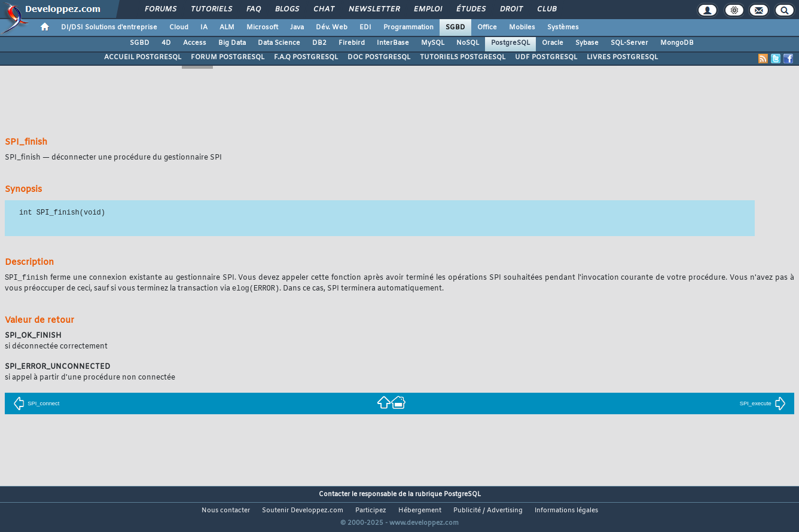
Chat (323, 10)
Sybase (587, 43)
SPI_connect (36, 405)
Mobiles (522, 27)
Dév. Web (332, 27)
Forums (160, 10)
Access (195, 43)
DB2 (319, 43)
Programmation (408, 27)
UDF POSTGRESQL (546, 57)
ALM (227, 27)
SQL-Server (629, 43)
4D (166, 43)
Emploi (427, 10)
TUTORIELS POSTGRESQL (463, 57)
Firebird (352, 43)
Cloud (179, 27)
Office (487, 27)
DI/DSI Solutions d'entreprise (109, 27)
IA (204, 27)
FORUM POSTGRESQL (228, 57)
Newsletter (373, 10)
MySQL (433, 43)
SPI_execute (763, 405)
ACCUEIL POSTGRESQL (143, 57)
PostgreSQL (510, 43)
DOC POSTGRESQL (379, 57)
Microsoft (262, 27)
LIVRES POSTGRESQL (622, 57)
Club (546, 10)
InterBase (393, 43)
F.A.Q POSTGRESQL (306, 57)
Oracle (553, 43)
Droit (511, 10)
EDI (365, 27)
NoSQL (468, 43)
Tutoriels (211, 10)
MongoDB (677, 43)
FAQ (253, 10)
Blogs (286, 10)
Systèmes (563, 27)
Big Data (232, 43)
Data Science (279, 43)
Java (297, 27)
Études (470, 10)
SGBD (455, 27)
